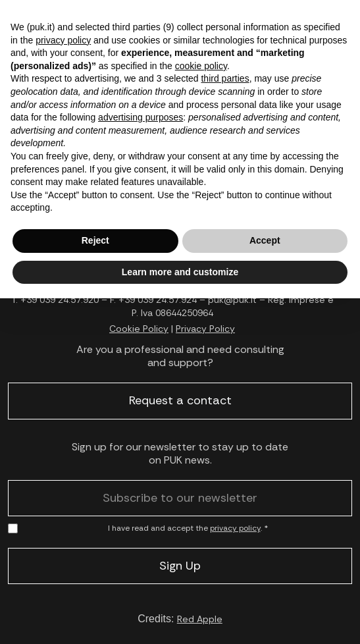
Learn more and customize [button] (180, 272)
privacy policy (235, 528)
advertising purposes (141, 117)
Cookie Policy (139, 329)
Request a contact (180, 400)
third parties (225, 78)
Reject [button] (95, 240)
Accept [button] (265, 240)
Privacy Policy (205, 329)
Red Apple (200, 619)
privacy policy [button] (63, 40)
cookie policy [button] (201, 66)
